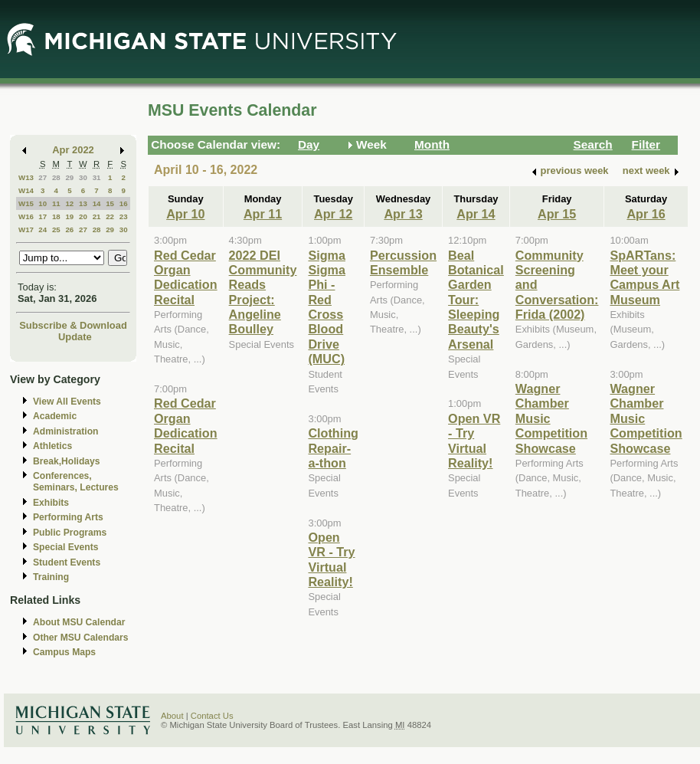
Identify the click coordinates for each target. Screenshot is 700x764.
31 (97, 177)
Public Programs (70, 533)
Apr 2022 (73, 150)
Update (75, 337)
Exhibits (51, 503)
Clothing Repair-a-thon (333, 448)
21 (97, 216)
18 (56, 216)
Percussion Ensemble (403, 262)
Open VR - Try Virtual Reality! (331, 559)
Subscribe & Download (73, 325)
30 (83, 177)
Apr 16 (646, 214)
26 (69, 230)
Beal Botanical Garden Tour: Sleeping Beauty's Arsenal (476, 300)
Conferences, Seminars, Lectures (76, 482)
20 (83, 216)
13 (83, 203)
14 (97, 203)
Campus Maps (64, 652)
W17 (26, 230)
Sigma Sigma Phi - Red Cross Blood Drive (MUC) (327, 307)
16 (124, 203)
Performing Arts (68, 517)
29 (69, 177)
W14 (26, 190)
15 (110, 203)
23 (124, 216)
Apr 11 (263, 214)
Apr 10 (185, 214)
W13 (26, 177)
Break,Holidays (67, 461)
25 (56, 230)
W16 (26, 216)
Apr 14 (476, 214)
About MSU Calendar (79, 622)
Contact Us (212, 716)
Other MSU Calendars (81, 638)
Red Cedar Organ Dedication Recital (186, 277)
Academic (55, 416)
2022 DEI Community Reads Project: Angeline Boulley (263, 292)
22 (110, 216)
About (172, 716)
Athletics (52, 446)
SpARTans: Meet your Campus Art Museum (644, 277)
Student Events (67, 562)
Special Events (65, 547)
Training (51, 577)
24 (43, 230)
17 (43, 216)
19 (69, 216)
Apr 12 (333, 214)
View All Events (67, 402)
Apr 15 (557, 214)
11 (56, 203)
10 (43, 203)
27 (43, 177)
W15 (26, 203)
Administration (65, 431)
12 (69, 203)
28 (56, 177)
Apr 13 (403, 214)
